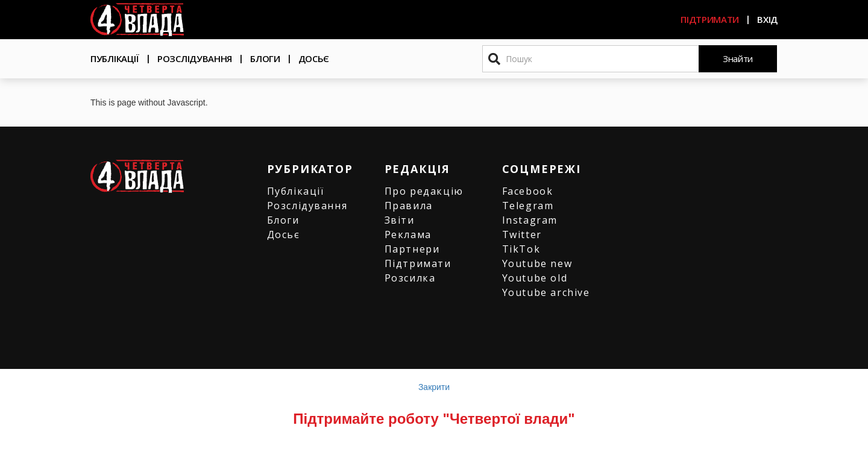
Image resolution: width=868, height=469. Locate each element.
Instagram (530, 220)
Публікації (115, 58)
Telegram (528, 206)
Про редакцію (424, 191)
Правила (409, 206)
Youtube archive (546, 292)
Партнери (412, 249)
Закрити (434, 387)
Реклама (408, 234)
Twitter (522, 234)
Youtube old (535, 278)
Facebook (528, 191)
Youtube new (537, 263)
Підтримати (710, 19)
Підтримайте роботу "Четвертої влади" (434, 419)
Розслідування (195, 58)
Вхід (767, 19)
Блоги (265, 58)
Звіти (400, 220)
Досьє (314, 58)
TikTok (521, 249)
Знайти (738, 58)
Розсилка (410, 278)
